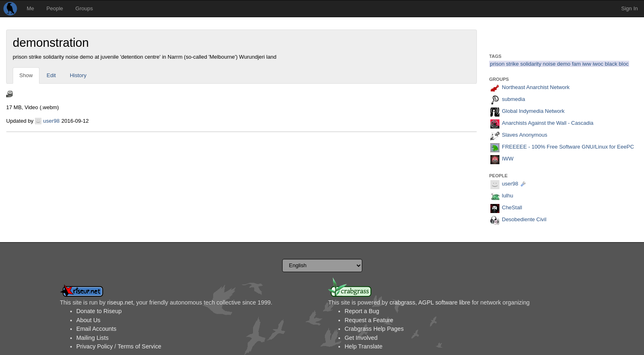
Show (26, 75)
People (55, 8)
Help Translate (363, 346)
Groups (84, 8)
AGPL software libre (444, 302)
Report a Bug (362, 311)
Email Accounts (97, 329)
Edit (51, 75)
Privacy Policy (95, 346)
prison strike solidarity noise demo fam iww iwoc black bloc (559, 64)
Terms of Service (139, 346)
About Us (89, 320)
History (78, 75)
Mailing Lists (93, 338)
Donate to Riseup (99, 311)
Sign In (630, 8)
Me (30, 8)
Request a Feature (369, 320)
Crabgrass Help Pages (374, 329)
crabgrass (402, 302)
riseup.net (120, 302)
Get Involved (361, 338)
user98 (51, 121)
